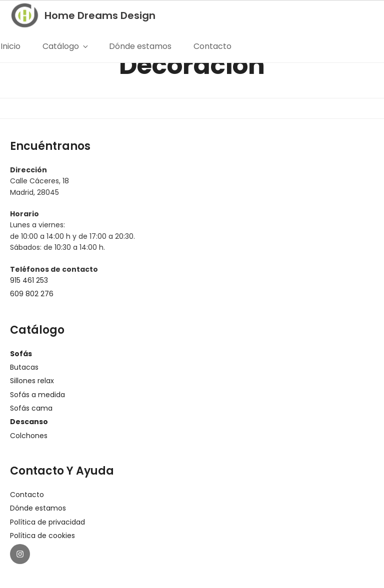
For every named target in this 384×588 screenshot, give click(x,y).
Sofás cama (31, 408)
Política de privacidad (47, 522)
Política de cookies (42, 536)
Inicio (11, 46)
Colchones (29, 436)
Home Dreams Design (100, 15)
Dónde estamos (141, 46)
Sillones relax (32, 381)
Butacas (24, 367)
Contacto (213, 46)
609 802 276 (32, 294)
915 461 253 (29, 280)
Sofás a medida (37, 395)
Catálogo (66, 46)
